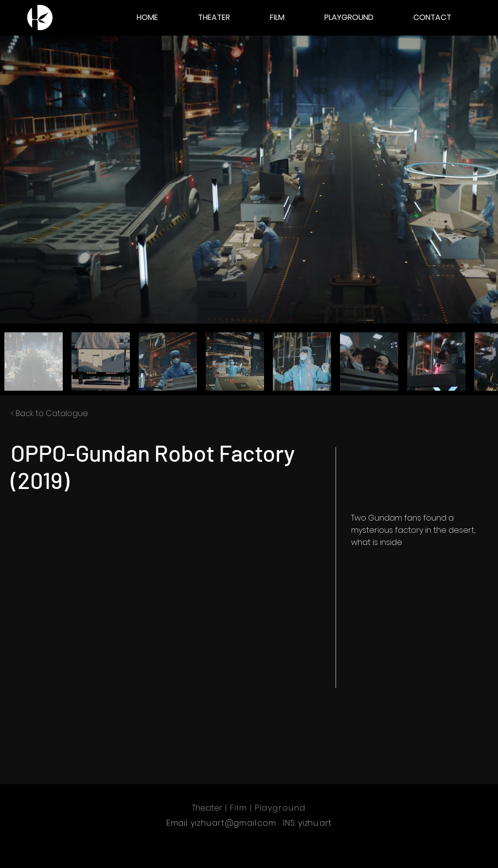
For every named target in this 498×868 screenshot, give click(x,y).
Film (239, 808)
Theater (207, 808)
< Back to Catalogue (49, 413)
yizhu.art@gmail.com (233, 823)
